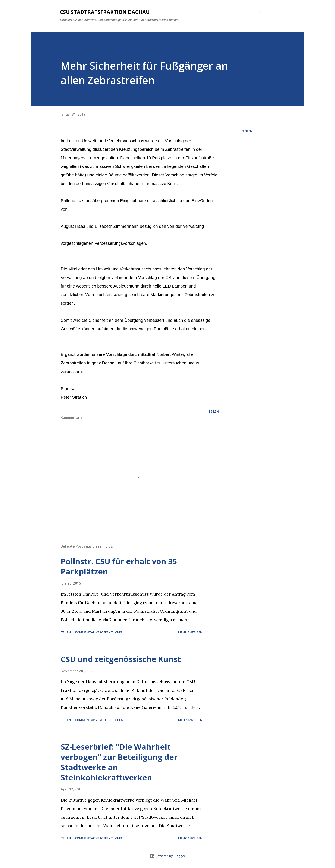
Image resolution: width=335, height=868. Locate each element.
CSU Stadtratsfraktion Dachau (105, 12)
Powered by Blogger (167, 856)
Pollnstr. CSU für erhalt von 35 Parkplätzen (119, 566)
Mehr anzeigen (190, 632)
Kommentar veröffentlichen (99, 632)
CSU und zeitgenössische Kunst (121, 659)
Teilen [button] (247, 131)
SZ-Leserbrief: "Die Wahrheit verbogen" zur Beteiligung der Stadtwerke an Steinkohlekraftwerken (119, 762)
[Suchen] (255, 12)
